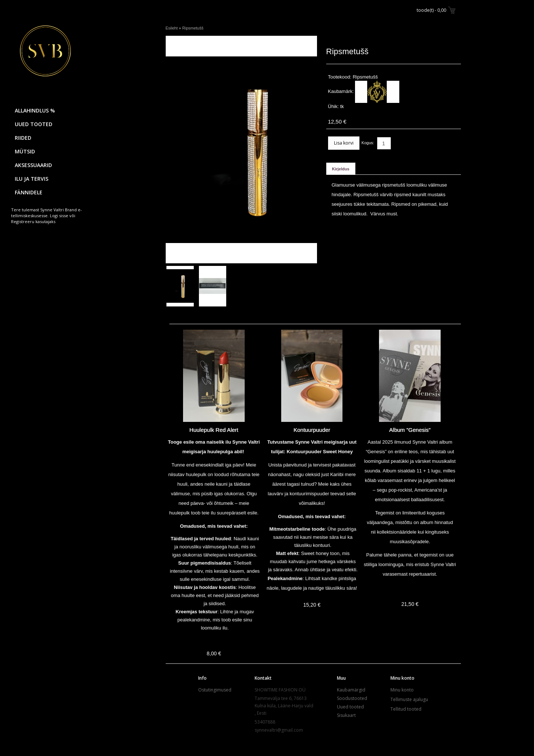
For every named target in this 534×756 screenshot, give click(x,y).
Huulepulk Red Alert (214, 430)
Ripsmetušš (193, 28)
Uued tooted (350, 707)
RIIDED (23, 138)
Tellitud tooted (406, 709)
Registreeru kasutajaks (33, 221)
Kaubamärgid (351, 690)
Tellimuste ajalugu (409, 699)
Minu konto (402, 690)
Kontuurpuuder (312, 430)
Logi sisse (59, 216)
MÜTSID (25, 151)
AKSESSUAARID (33, 165)
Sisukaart (346, 715)
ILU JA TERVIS (32, 179)
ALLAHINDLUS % (35, 110)
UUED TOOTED (34, 124)
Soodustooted (352, 698)
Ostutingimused (215, 690)
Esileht (172, 28)
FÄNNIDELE (29, 192)
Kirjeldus (341, 169)
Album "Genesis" (410, 430)
